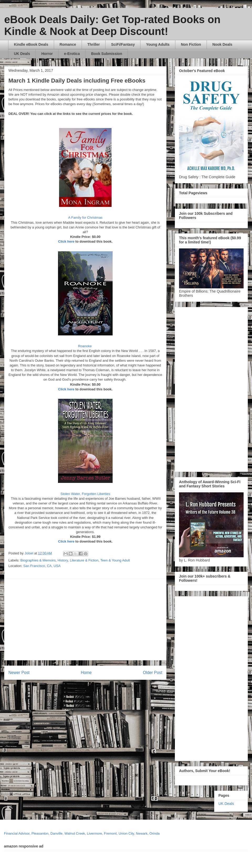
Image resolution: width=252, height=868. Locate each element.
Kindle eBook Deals (31, 44)
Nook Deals (222, 44)
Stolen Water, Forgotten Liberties (85, 494)
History (63, 560)
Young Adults (158, 44)
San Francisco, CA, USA (42, 566)
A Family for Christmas (85, 218)
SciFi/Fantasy (123, 44)
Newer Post (19, 673)
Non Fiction (191, 44)
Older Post (153, 673)
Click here (66, 241)
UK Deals (22, 54)
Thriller (94, 44)
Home (86, 673)
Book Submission (107, 54)
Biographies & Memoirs (38, 560)
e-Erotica (72, 54)
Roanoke (85, 346)
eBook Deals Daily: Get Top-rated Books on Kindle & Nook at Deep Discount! (112, 25)
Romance (68, 44)
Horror (47, 54)
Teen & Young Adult (115, 560)
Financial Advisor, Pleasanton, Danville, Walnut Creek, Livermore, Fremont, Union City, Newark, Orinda (82, 833)
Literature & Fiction (84, 560)
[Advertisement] (105, 619)
